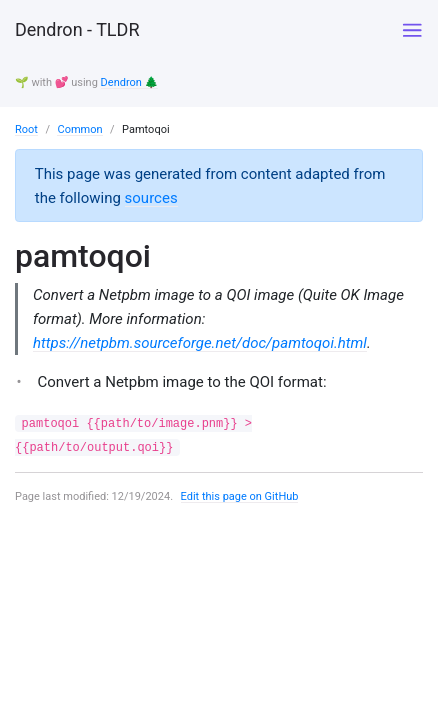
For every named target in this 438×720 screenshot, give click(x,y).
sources (151, 198)
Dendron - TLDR (77, 29)
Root (26, 129)
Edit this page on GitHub (240, 496)
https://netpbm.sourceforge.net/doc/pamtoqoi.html (200, 343)
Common (79, 129)
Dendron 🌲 (130, 82)
